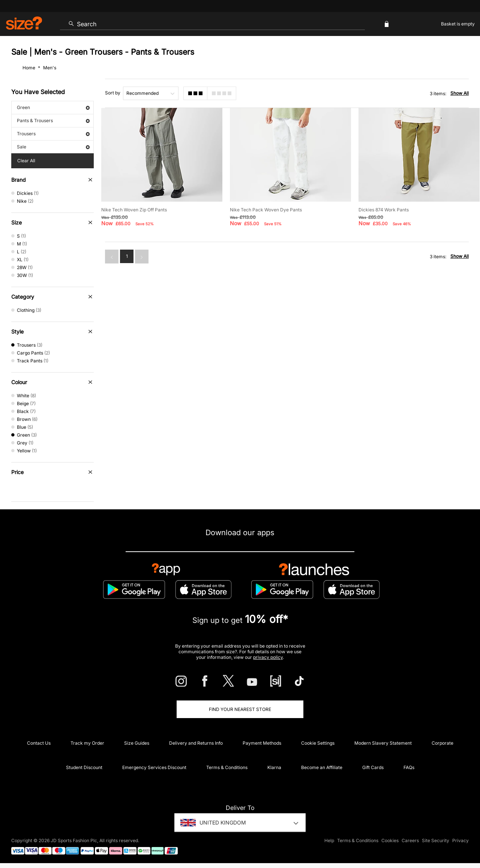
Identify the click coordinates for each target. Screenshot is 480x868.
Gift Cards (373, 767)
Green (53, 107)
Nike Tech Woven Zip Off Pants (134, 210)
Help (329, 840)
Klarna (274, 767)
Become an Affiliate (322, 767)
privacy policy (268, 657)
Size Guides (137, 743)
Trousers (53, 134)
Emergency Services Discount (154, 767)
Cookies (390, 840)
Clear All (26, 161)
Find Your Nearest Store (240, 709)
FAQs (409, 767)
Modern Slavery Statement (383, 743)
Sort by (113, 93)
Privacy (460, 840)
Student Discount (84, 767)
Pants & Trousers (53, 120)
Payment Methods (262, 743)
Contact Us (39, 743)
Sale (53, 147)
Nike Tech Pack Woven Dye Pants (266, 210)
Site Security (436, 840)
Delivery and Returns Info (196, 743)
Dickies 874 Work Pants (384, 210)
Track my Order (87, 743)
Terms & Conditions (227, 767)
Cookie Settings (318, 743)
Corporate (442, 743)
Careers (410, 840)
